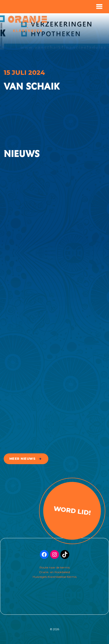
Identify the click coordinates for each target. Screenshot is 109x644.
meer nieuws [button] (22, 459)
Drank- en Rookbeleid (55, 572)
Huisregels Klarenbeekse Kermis (55, 577)
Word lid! (72, 511)
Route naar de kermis (55, 567)
